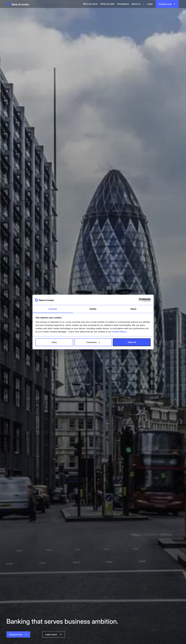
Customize (93, 342)
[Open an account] (167, 4)
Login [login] (150, 4)
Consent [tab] (53, 309)
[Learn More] (44, 634)
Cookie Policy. (119, 332)
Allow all (132, 342)
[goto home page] (40, 4)
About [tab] (133, 309)
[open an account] (18, 634)
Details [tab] (93, 309)
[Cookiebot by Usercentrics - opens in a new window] (139, 300)
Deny (54, 342)
